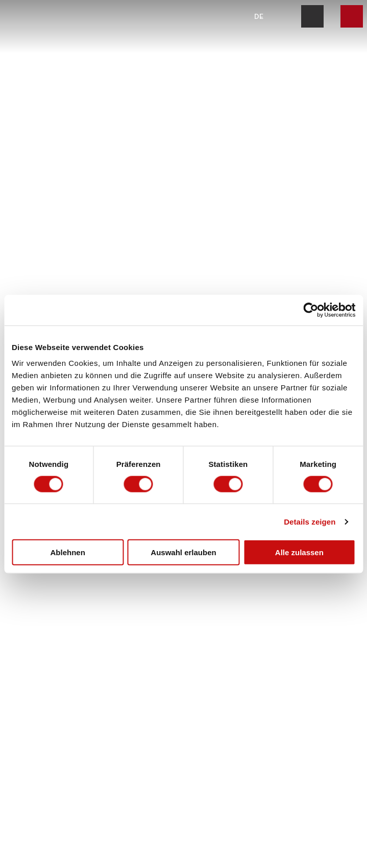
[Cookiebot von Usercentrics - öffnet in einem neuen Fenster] (311, 310)
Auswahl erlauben (183, 552)
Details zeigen (310, 521)
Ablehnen (68, 552)
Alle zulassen (299, 552)
